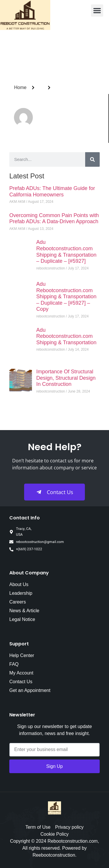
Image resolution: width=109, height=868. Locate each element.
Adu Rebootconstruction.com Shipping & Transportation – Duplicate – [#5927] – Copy (66, 297)
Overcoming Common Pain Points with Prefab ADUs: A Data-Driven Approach (54, 219)
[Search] (92, 159)
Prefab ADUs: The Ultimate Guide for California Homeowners (52, 191)
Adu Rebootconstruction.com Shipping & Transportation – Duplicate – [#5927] (66, 252)
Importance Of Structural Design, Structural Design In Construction (66, 378)
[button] (97, 10)
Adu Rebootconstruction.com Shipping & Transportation (66, 336)
